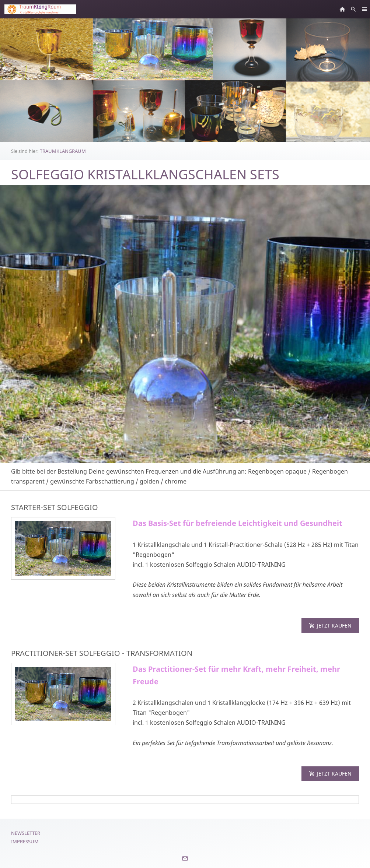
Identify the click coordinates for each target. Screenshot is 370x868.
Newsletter (26, 833)
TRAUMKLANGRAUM (63, 151)
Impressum (25, 841)
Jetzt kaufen (330, 625)
